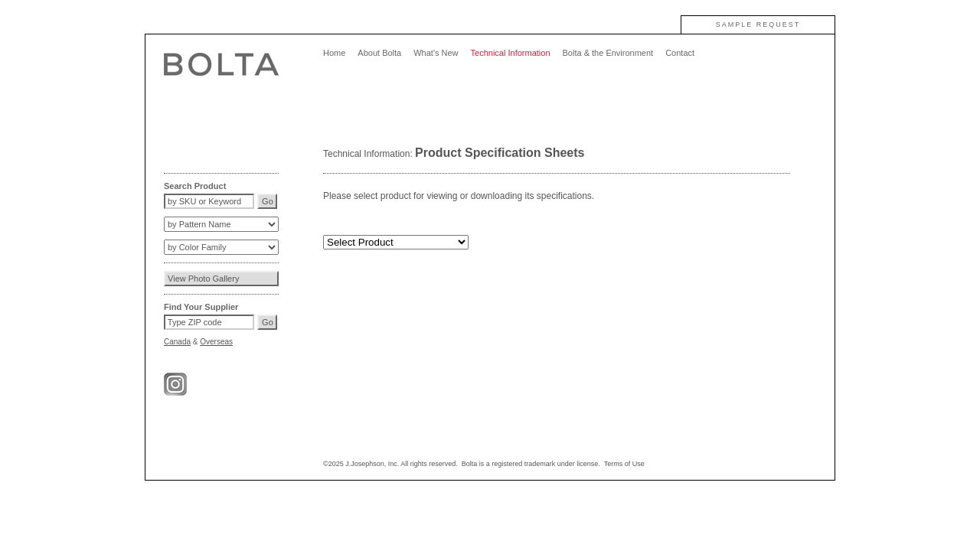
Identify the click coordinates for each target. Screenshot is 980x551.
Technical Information (511, 53)
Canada (177, 342)
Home (334, 53)
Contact (680, 53)
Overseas (216, 342)
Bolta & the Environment (608, 53)
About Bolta (379, 53)
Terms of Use (624, 464)
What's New (436, 53)
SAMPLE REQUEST (758, 24)
